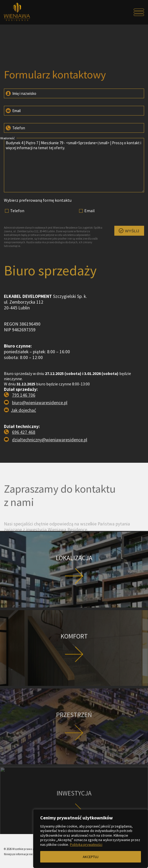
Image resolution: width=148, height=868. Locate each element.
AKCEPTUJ (91, 857)
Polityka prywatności (86, 844)
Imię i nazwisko (21, 93)
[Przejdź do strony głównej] (21, 12)
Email (13, 110)
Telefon (15, 128)
